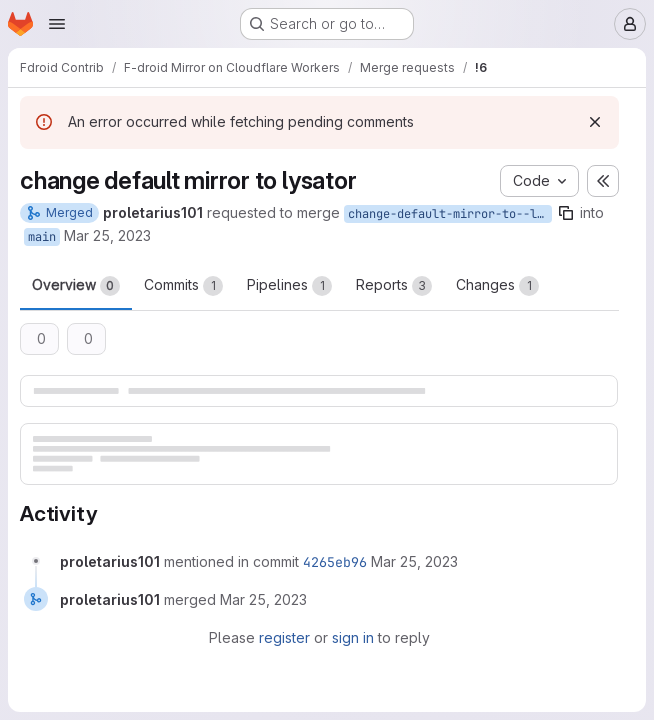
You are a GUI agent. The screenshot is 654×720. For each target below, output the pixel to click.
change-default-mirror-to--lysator (450, 214)
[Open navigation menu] (57, 24)
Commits (183, 286)
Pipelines (289, 286)
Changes (497, 286)
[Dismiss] (595, 122)
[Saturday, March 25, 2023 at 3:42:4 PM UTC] (414, 561)
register (284, 637)
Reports (394, 286)
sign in (353, 637)
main (42, 237)
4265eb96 (335, 562)
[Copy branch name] (566, 213)
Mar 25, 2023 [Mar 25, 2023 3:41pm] (107, 235)
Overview (76, 286)
